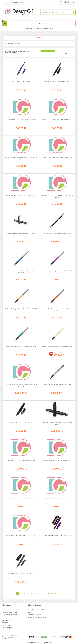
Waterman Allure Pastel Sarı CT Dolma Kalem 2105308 (57, 347)
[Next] (63, 593)
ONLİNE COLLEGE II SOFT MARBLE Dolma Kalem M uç (57, 157)
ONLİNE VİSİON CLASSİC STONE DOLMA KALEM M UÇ (21, 574)
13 (60, 593)
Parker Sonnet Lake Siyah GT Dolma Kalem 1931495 (57, 233)
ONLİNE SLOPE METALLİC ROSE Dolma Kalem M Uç (21, 498)
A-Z (59, 51)
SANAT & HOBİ (48, 29)
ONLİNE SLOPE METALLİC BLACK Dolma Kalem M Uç (21, 536)
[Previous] (15, 593)
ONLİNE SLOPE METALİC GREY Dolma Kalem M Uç (57, 498)
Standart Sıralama (48, 51)
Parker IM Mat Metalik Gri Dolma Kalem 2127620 (57, 384)
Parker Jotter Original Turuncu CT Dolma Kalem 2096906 (57, 310)
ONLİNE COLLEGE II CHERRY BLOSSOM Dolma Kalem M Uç (21, 158)
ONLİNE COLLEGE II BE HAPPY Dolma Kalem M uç (21, 120)
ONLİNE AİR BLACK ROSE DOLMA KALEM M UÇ (21, 422)
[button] (39, 38)
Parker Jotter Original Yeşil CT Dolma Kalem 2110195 (21, 347)
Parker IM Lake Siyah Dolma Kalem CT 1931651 (21, 233)
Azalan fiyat (68, 51)
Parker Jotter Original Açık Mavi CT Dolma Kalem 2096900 (21, 272)
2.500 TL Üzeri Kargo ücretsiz (14, 2)
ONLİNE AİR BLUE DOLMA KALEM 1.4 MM (21, 82)
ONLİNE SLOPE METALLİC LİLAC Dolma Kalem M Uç (21, 460)
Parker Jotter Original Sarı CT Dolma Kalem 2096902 (21, 309)
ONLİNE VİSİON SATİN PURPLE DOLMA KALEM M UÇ (57, 536)
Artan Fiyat (68, 53)
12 (56, 593)
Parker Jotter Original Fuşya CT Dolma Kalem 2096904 (57, 271)
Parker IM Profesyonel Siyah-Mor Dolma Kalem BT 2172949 (57, 423)
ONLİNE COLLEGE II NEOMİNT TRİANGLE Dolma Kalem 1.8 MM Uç (57, 196)
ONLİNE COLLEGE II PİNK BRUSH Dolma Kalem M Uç (21, 195)
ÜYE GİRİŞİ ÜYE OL (67, 2)
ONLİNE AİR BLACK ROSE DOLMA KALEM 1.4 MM (57, 82)
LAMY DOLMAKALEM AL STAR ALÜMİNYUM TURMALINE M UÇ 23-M (21, 385)
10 (49, 593)
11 (52, 593)
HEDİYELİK (38, 29)
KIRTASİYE (28, 29)
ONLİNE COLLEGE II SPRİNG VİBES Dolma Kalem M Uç (57, 120)
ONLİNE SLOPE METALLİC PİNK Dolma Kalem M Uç (57, 460)
